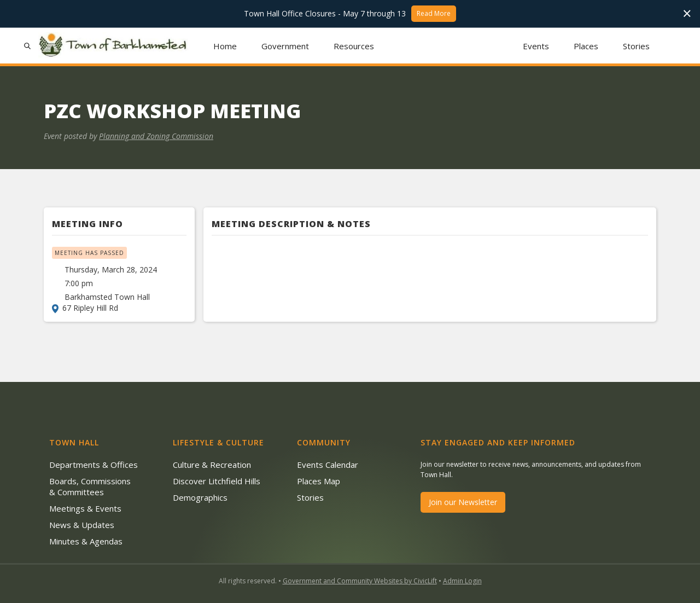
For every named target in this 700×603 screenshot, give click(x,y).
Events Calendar (328, 465)
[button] (285, 46)
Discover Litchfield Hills (217, 481)
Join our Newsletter (463, 502)
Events (536, 46)
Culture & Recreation (212, 465)
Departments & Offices (94, 465)
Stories (636, 46)
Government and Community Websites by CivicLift (360, 581)
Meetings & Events (85, 508)
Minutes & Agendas (86, 541)
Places (586, 46)
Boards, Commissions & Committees (90, 486)
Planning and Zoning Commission (156, 136)
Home (225, 46)
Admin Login (462, 581)
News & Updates (82, 525)
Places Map (319, 481)
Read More (434, 13)
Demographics (200, 497)
